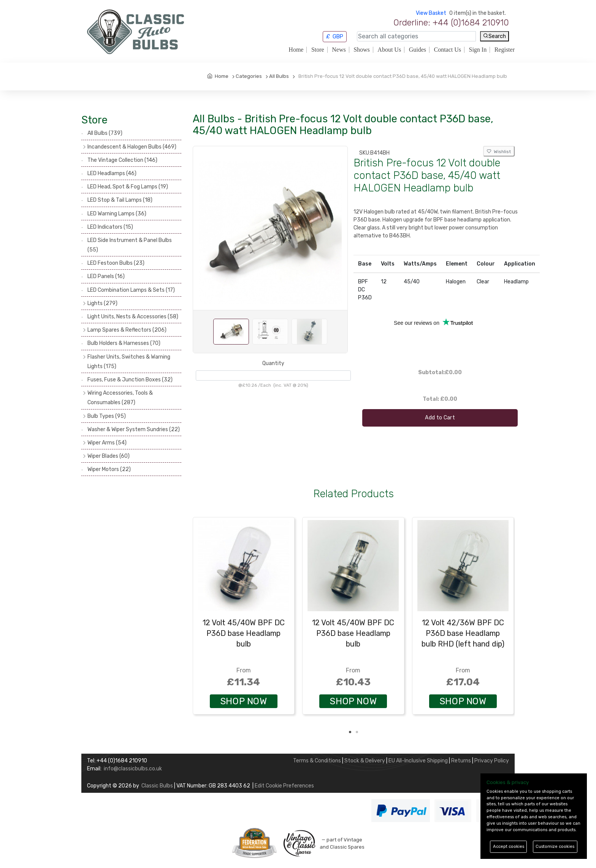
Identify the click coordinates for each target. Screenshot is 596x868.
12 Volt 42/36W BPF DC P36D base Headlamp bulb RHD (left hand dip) (463, 633)
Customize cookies (555, 847)
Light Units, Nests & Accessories (133, 317)
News (339, 50)
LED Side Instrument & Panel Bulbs (130, 245)
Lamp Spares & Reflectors (127, 330)
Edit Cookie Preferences (284, 786)
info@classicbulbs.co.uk (133, 769)
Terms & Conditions (317, 761)
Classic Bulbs (157, 786)
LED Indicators (110, 227)
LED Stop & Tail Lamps (120, 200)
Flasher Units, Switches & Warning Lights (129, 362)
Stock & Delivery (365, 761)
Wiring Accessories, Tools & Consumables (120, 398)
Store (318, 50)
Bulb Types (107, 416)
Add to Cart (440, 418)
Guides (418, 50)
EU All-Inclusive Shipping (418, 761)
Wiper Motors (109, 469)
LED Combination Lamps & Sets (131, 290)
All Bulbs (105, 133)
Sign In (478, 50)
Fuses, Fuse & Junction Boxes (130, 380)
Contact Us (447, 50)
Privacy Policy (492, 761)
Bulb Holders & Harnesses (124, 343)
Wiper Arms (107, 443)
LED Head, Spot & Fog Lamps (128, 187)
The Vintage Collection (122, 160)
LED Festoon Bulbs (116, 263)
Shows (362, 50)
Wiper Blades (109, 456)
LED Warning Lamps (117, 214)
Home (296, 50)
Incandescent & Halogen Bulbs (132, 147)
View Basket (431, 13)
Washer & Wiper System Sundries (134, 429)
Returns (461, 761)
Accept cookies (509, 847)
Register (505, 50)
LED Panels (106, 276)
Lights (102, 303)
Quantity (273, 363)
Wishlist (499, 152)
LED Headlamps (112, 173)
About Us (389, 50)
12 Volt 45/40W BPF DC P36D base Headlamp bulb (244, 633)
